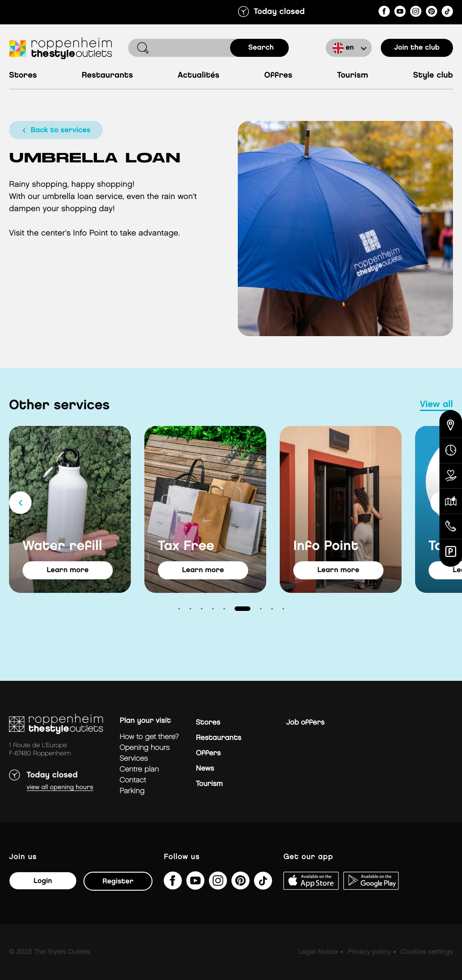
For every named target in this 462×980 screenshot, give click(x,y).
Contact (133, 780)
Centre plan (139, 770)
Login (43, 881)
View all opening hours (60, 788)
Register (118, 881)
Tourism (353, 76)
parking (132, 791)
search (261, 48)
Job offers (305, 723)
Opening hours (145, 748)
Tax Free (186, 546)
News (205, 769)
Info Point (326, 546)
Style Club (433, 76)
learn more (68, 570)
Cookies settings (427, 952)
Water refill (62, 546)
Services (134, 759)
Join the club (417, 48)
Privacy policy (369, 952)
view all (437, 405)
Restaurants (107, 76)
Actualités (199, 76)
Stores (23, 76)
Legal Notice (318, 952)
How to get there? (149, 737)
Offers (208, 753)
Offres (279, 76)
